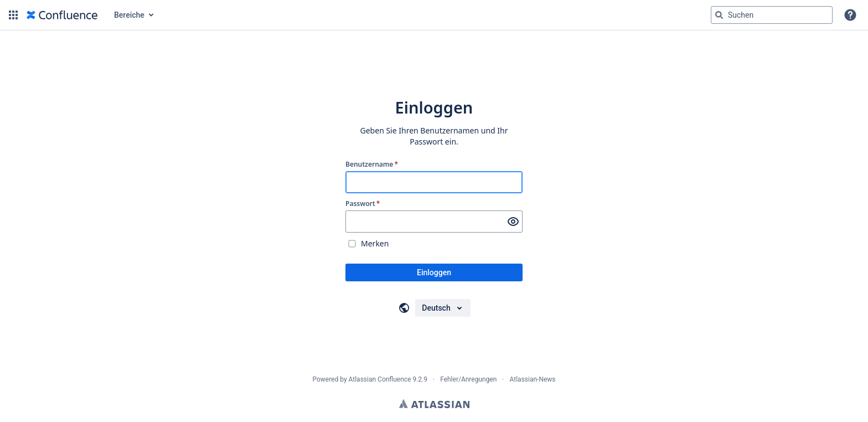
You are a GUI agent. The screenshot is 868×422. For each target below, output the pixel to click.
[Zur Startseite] (62, 15)
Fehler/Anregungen (468, 379)
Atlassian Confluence (380, 379)
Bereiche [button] (129, 15)
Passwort (363, 204)
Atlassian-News (533, 379)
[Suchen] (719, 15)
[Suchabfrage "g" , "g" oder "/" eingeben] (772, 15)
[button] (13, 15)
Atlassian (434, 404)
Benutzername (372, 164)
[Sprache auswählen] (443, 308)
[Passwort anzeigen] (513, 222)
